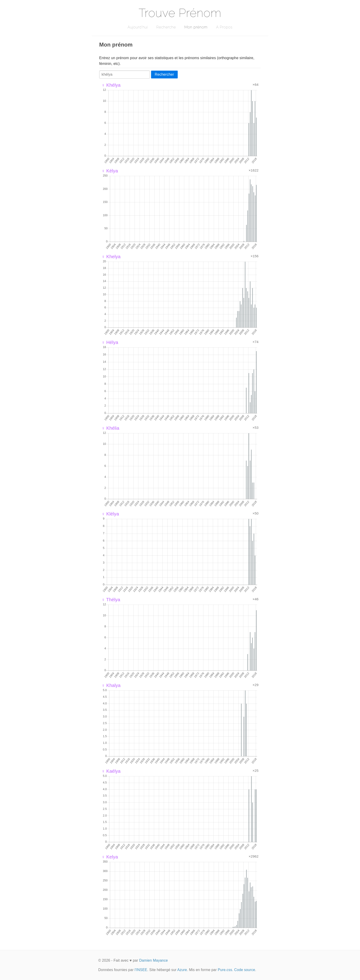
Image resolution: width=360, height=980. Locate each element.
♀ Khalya (111, 685)
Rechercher (164, 74)
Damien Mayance (153, 960)
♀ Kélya (110, 171)
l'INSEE (141, 970)
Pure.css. (225, 970)
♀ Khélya (111, 85)
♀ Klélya (110, 514)
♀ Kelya (110, 857)
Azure (182, 970)
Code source (245, 970)
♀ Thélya (111, 600)
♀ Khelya (111, 257)
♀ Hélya (110, 342)
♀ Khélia (110, 428)
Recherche (166, 27)
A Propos (224, 27)
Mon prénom (196, 27)
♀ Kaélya (111, 771)
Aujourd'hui (138, 27)
